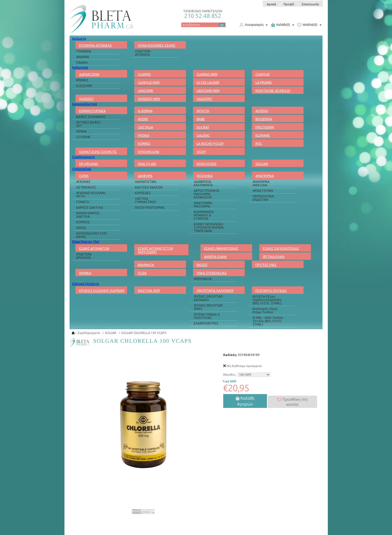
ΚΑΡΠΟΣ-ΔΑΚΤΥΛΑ (90, 208)
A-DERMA (145, 111)
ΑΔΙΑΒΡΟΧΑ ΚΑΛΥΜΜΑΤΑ (203, 183)
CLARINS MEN (207, 74)
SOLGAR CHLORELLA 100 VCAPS (144, 333)
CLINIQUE (262, 74)
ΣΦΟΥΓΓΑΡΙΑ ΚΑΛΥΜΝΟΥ (215, 291)
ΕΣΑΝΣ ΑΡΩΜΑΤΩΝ (94, 248)
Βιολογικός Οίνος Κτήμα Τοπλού (265, 310)
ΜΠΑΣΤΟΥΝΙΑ (263, 191)
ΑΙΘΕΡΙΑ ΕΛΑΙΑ (215, 257)
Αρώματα (79, 38)
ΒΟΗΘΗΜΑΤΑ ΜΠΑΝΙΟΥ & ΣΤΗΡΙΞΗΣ (204, 215)
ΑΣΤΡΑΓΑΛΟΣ (86, 187)
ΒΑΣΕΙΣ (202, 265)
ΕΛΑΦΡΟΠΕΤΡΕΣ (206, 323)
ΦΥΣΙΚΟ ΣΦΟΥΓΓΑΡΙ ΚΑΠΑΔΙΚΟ (208, 298)
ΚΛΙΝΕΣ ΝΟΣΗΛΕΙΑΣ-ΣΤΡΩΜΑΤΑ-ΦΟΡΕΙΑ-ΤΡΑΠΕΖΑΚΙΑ (209, 227)
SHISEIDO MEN (149, 99)
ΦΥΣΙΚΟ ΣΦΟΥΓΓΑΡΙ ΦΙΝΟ (208, 307)
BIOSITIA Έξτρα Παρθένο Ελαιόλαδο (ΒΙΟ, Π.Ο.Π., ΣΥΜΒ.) (267, 300)
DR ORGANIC (89, 164)
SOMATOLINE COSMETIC (98, 152)
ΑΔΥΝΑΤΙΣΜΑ (89, 74)
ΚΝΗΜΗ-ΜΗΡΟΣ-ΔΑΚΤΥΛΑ (88, 215)
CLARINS (144, 74)
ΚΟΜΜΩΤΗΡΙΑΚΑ (92, 111)
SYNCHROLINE (149, 152)
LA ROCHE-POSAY (210, 143)
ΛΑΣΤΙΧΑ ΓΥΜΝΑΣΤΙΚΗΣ (146, 200)
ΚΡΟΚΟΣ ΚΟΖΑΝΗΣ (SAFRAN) (102, 291)
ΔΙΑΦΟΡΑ (145, 176)
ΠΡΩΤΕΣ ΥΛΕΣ (266, 265)
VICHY (201, 152)
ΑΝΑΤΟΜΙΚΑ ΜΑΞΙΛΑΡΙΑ (203, 205)
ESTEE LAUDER (208, 82)
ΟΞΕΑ (142, 273)
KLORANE (263, 135)
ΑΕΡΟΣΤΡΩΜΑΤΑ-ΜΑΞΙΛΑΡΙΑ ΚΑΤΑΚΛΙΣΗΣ (207, 194)
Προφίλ (289, 4)
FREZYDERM (265, 127)
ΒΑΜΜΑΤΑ (146, 265)
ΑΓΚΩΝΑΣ (83, 182)
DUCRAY (203, 127)
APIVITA (203, 111)
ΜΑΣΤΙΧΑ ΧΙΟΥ (149, 291)
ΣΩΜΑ (84, 176)
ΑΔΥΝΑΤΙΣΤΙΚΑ (146, 182)
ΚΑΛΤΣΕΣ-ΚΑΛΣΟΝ (149, 187)
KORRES (144, 143)
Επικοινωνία (310, 4)
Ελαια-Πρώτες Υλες (86, 242)
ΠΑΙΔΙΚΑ (82, 63)
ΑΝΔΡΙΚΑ (83, 57)
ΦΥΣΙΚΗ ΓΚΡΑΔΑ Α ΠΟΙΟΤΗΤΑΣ (207, 316)
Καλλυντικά (80, 67)
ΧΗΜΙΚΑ (85, 273)
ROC (259, 143)
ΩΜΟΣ (81, 228)
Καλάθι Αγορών (245, 401)
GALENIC (203, 135)
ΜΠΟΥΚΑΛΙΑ (203, 279)
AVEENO (262, 111)
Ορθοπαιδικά (82, 169)
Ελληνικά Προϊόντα (86, 284)
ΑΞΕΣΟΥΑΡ (84, 86)
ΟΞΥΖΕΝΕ (83, 137)
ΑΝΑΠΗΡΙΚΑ (265, 176)
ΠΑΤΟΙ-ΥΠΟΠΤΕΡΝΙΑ (150, 208)
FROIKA (144, 135)
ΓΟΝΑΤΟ (83, 202)
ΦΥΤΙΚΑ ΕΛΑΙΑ (274, 257)
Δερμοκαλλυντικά (85, 104)
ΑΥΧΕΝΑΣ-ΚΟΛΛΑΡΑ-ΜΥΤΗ (91, 195)
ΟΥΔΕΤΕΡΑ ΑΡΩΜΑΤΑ (143, 53)
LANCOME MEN (208, 91)
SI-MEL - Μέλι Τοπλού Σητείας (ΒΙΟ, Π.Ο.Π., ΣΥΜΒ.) (268, 321)
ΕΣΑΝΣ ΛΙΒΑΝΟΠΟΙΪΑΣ (221, 248)
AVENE (143, 119)
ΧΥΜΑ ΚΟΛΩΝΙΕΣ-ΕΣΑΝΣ (157, 45)
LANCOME (145, 91)
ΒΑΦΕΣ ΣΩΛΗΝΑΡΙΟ (91, 117)
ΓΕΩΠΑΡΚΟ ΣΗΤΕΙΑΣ (271, 291)
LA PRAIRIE (264, 82)
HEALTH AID (147, 164)
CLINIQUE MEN (149, 82)
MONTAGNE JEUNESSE (273, 91)
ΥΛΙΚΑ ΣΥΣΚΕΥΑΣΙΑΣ (212, 273)
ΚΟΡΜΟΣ (83, 222)
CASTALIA (145, 127)
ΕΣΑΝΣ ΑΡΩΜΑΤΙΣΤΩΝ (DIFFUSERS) (155, 250)
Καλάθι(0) (281, 25)
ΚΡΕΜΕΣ (82, 80)
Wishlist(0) (307, 25)
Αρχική (271, 4)
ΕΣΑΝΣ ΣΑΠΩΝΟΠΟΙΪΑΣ (281, 248)
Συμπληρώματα (83, 157)
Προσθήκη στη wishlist (293, 402)
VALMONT (205, 99)
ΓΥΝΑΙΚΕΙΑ (84, 51)
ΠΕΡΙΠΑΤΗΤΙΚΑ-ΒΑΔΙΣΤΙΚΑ (264, 198)
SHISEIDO (86, 99)
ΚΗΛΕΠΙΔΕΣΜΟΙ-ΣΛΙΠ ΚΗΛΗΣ (91, 235)
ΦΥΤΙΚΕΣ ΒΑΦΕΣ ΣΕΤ (88, 124)
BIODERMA (264, 119)
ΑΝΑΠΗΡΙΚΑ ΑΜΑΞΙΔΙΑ (261, 183)
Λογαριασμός (252, 25)
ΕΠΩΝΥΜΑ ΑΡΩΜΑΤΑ (95, 45)
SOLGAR (262, 164)
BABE (201, 119)
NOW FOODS (207, 164)
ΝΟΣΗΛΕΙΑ (205, 176)
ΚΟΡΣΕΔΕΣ (143, 193)
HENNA (81, 131)
